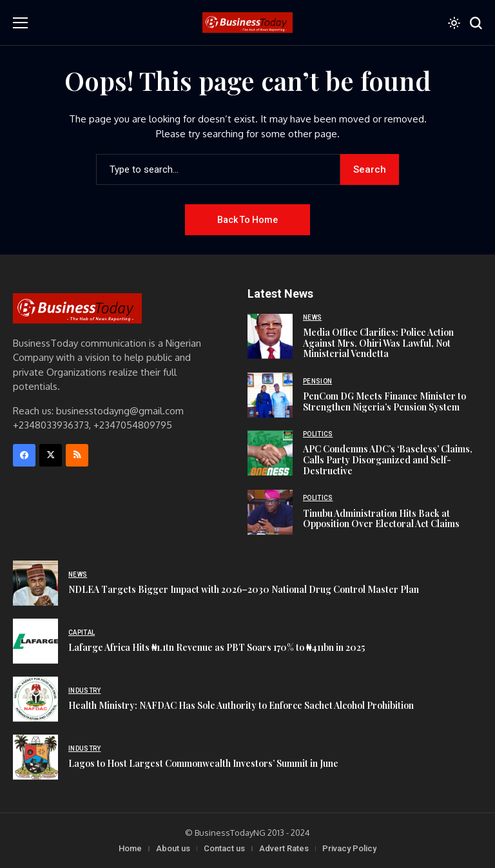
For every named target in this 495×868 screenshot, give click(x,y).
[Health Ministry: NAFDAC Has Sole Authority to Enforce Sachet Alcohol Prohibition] (35, 699)
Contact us (224, 848)
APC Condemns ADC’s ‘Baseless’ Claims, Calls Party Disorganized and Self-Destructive (388, 460)
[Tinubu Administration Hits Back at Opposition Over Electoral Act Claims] (270, 512)
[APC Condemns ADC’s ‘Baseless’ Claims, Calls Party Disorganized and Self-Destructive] (270, 453)
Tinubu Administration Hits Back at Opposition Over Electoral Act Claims (381, 519)
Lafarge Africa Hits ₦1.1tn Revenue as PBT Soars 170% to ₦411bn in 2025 (217, 647)
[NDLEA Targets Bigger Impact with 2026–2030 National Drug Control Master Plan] (35, 583)
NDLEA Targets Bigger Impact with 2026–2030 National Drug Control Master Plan (244, 589)
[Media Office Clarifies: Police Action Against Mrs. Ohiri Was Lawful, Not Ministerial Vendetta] (270, 336)
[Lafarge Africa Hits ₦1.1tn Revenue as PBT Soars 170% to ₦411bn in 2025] (35, 641)
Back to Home (247, 220)
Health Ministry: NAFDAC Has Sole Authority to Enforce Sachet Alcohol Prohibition (241, 705)
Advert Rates (284, 848)
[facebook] (24, 455)
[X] (51, 455)
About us (173, 848)
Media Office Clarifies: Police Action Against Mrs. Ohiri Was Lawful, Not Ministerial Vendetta (378, 343)
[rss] (77, 455)
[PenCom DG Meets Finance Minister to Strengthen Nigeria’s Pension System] (270, 395)
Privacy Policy (349, 848)
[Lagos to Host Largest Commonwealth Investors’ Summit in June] (35, 757)
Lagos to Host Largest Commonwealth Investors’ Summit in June (203, 763)
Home (130, 848)
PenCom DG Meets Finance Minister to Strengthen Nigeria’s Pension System (384, 401)
